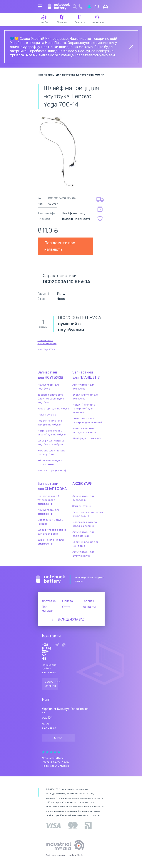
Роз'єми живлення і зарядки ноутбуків (50, 423)
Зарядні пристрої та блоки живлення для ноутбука (51, 399)
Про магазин (48, 609)
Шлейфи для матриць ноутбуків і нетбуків (51, 443)
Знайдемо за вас (71, 620)
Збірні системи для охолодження (50, 462)
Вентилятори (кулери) (52, 470)
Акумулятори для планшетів (83, 387)
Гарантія (89, 601)
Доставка (49, 601)
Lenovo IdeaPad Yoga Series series (47, 342)
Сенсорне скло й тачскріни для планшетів (88, 420)
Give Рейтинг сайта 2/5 (47, 752)
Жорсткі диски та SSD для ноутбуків (51, 453)
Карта (58, 738)
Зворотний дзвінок (52, 684)
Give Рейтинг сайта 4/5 (55, 752)
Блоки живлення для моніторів (85, 544)
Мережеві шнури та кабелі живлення (85, 524)
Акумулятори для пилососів (83, 498)
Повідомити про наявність (60, 246)
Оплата (68, 601)
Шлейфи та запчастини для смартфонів (52, 532)
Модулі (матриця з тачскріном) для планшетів (84, 409)
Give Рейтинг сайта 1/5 (43, 752)
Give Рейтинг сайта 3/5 (51, 752)
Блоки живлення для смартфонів (51, 542)
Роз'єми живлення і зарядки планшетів (84, 430)
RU (97, 7)
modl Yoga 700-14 (47, 349)
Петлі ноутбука (47, 415)
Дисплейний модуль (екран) (50, 522)
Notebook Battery (51, 579)
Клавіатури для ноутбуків (54, 409)
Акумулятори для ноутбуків (49, 387)
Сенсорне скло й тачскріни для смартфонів (48, 500)
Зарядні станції (82, 506)
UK (89, 7)
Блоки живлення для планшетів (85, 397)
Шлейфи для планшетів (87, 438)
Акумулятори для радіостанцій (83, 534)
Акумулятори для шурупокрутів (83, 554)
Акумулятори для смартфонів (49, 512)
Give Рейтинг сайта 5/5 (59, 752)
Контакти (89, 607)
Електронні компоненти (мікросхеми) (88, 514)
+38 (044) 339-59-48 (47, 652)
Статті (67, 607)
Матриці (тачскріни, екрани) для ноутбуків (52, 433)
